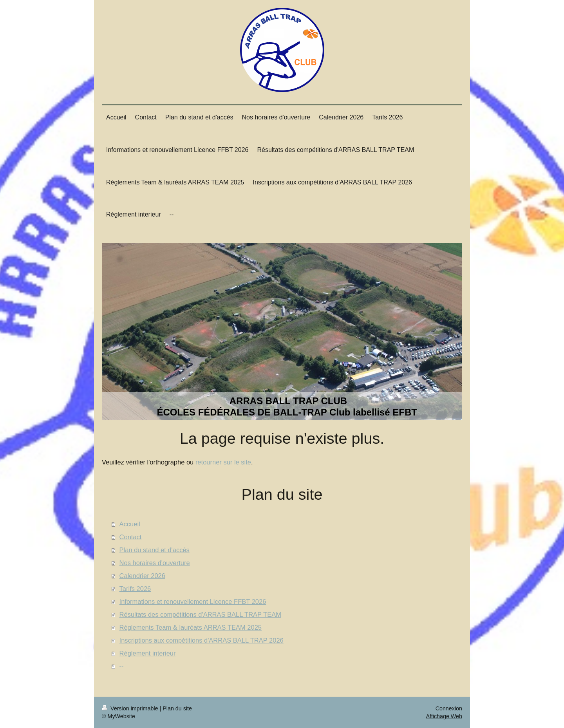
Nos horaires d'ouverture (155, 563)
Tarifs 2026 (135, 589)
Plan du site (177, 708)
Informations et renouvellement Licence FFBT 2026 (193, 602)
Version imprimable (131, 708)
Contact (131, 537)
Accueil (130, 524)
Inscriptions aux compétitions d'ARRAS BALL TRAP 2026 (202, 640)
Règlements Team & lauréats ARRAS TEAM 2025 (191, 627)
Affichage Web (444, 716)
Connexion (449, 708)
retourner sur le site (223, 462)
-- (122, 666)
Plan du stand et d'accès (155, 550)
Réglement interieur (148, 653)
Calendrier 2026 (142, 576)
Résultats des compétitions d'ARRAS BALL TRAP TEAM (200, 614)
